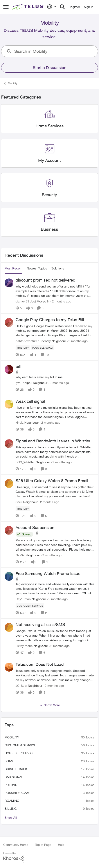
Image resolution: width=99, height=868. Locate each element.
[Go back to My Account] (49, 160)
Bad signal (14, 777)
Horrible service (20, 753)
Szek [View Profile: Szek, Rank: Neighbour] (19, 502)
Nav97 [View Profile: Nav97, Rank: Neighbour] (20, 555)
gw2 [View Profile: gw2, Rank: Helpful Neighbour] (19, 383)
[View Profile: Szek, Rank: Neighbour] (9, 483)
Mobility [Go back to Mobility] (10, 83)
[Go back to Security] (49, 195)
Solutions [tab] (58, 268)
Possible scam (17, 793)
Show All (11, 818)
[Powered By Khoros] (49, 857)
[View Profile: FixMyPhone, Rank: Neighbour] (9, 627)
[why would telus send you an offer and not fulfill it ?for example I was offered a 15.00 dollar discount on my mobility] (55, 291)
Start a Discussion (50, 68)
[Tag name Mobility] (23, 348)
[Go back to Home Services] (50, 126)
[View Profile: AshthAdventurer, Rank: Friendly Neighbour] (9, 322)
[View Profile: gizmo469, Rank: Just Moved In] (9, 283)
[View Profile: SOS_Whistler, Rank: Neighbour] (9, 444)
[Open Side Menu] (6, 7)
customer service (20, 745)
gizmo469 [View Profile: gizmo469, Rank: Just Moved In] (22, 301)
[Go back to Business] (49, 229)
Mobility (12, 737)
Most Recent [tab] (13, 268)
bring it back (16, 769)
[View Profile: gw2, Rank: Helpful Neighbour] (9, 369)
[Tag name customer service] (30, 606)
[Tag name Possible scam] (42, 348)
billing (11, 808)
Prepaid (11, 785)
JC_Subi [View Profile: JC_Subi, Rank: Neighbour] (21, 686)
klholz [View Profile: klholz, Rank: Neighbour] (20, 422)
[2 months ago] (61, 301)
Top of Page (43, 845)
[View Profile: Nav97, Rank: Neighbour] (9, 530)
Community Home (16, 845)
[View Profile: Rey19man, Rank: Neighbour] (9, 576)
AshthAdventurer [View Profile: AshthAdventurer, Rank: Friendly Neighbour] (27, 341)
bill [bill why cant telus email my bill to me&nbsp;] (18, 366)
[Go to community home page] (28, 7)
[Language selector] (52, 7)
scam (9, 761)
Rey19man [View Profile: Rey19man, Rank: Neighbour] (23, 599)
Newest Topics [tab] (37, 268)
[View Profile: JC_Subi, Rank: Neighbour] (9, 667)
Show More (50, 705)
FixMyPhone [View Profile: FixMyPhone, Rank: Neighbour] (24, 646)
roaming (12, 801)
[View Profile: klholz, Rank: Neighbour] (9, 404)
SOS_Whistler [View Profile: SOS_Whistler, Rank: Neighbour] (25, 462)
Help (61, 845)
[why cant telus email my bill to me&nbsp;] (55, 377)
